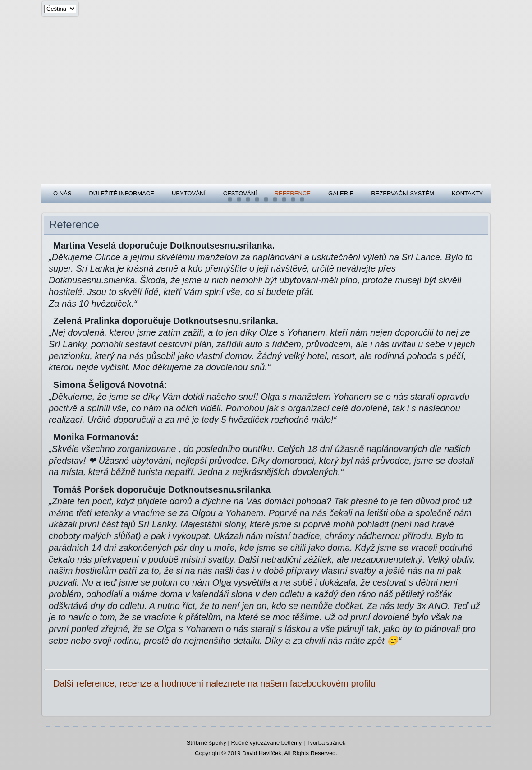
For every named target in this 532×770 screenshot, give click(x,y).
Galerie (341, 193)
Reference (293, 193)
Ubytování (189, 193)
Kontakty (467, 193)
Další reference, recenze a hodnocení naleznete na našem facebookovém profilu (214, 683)
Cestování (240, 193)
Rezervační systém (403, 193)
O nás (62, 193)
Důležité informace (121, 193)
